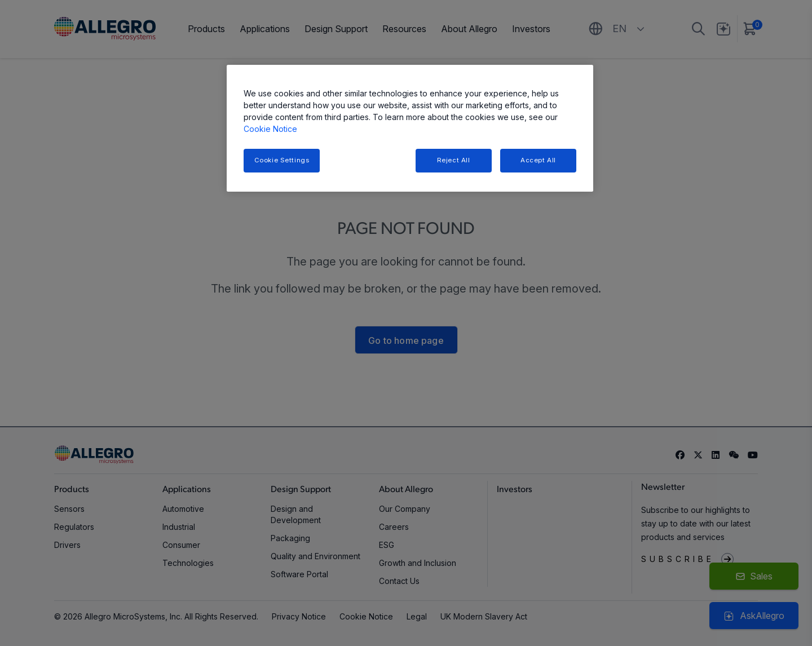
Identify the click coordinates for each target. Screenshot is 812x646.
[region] (410, 128)
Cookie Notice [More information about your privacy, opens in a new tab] (270, 129)
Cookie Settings (282, 160)
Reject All (454, 160)
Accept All (538, 160)
